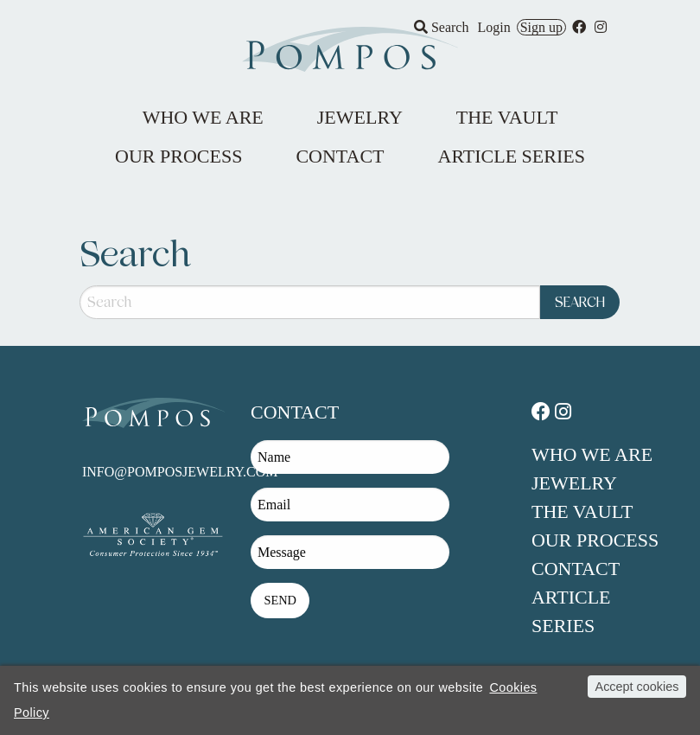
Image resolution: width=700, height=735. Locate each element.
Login (493, 27)
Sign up (541, 27)
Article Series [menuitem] (512, 156)
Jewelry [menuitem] (360, 117)
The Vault (582, 511)
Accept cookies (637, 687)
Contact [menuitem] (340, 156)
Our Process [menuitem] (178, 156)
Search (442, 27)
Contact (576, 569)
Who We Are (592, 454)
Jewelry (574, 483)
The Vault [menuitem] (507, 117)
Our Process (595, 540)
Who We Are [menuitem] (203, 117)
